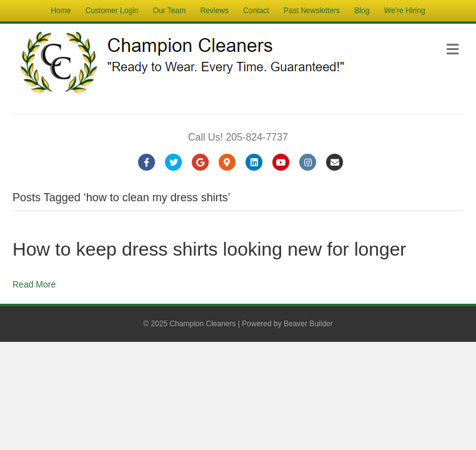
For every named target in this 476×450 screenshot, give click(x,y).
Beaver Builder (308, 324)
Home (61, 11)
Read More (34, 284)
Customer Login (112, 11)
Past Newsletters (312, 11)
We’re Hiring (405, 11)
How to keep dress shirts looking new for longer (209, 249)
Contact (256, 11)
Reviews (215, 11)
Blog (362, 11)
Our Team (169, 11)
